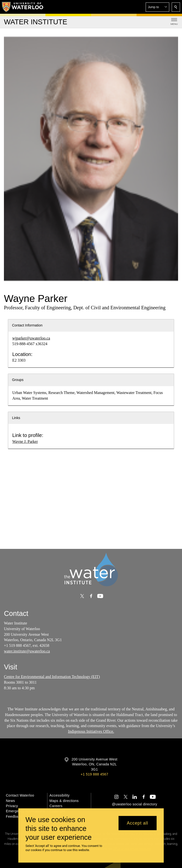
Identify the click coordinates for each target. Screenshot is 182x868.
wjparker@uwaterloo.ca (31, 338)
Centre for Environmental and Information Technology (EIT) (52, 677)
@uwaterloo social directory (135, 804)
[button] (157, 7)
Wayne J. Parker (25, 441)
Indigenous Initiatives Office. (91, 731)
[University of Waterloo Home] (23, 7)
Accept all (137, 823)
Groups (18, 380)
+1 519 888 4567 (94, 774)
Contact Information (27, 325)
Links (16, 418)
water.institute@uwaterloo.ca (27, 651)
